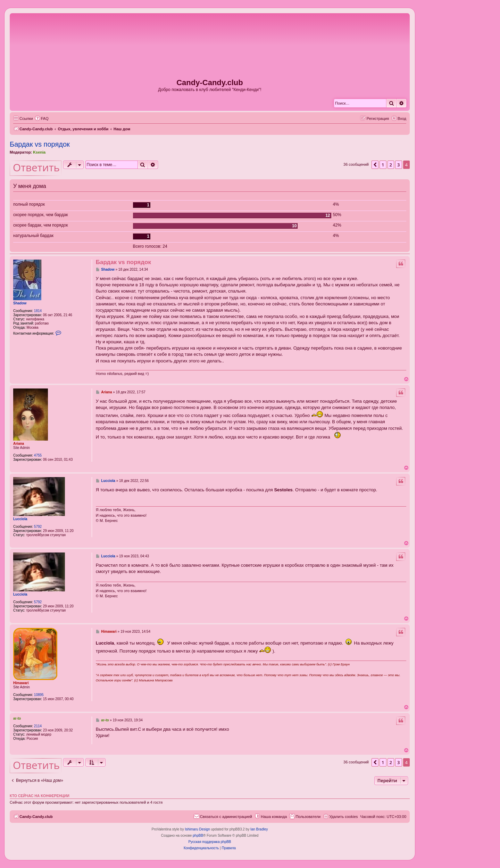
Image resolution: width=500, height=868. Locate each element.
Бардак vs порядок (40, 144)
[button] (375, 165)
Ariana (19, 444)
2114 (38, 726)
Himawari (21, 683)
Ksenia (39, 152)
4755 (38, 455)
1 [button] (383, 165)
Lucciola (20, 519)
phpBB (198, 836)
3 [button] (398, 165)
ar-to (17, 718)
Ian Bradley (259, 829)
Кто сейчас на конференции (40, 796)
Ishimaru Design (197, 829)
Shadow (20, 303)
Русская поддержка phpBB (210, 842)
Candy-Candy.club (210, 83)
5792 (38, 527)
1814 (38, 311)
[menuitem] (42, 118)
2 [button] (391, 165)
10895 (39, 695)
